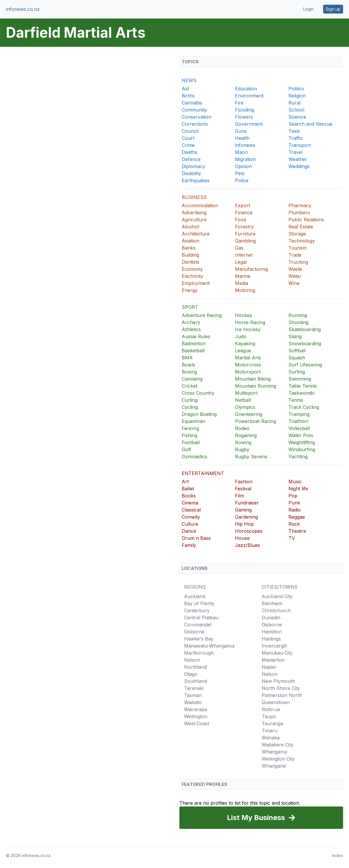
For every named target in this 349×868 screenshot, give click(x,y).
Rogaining (246, 435)
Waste (295, 269)
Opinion (243, 166)
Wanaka (271, 738)
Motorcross (248, 365)
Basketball (193, 351)
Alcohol (190, 227)
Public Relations (306, 220)
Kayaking (245, 343)
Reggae (297, 517)
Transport (300, 145)
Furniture (245, 234)
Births (188, 96)
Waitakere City (278, 745)
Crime (188, 145)
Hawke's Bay (199, 639)
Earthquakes (196, 180)
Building (190, 255)
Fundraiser (247, 503)
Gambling (245, 241)
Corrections (195, 124)
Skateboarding (305, 329)
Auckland (195, 596)
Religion (297, 96)
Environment (249, 96)
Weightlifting (302, 442)
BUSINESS (194, 197)
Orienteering (249, 414)
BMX (187, 358)
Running (298, 315)
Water (295, 276)
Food (241, 220)
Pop (293, 496)
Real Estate (301, 227)
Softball (297, 351)
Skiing (295, 336)
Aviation (191, 241)
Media (242, 283)
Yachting (298, 457)
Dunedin (271, 618)
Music (295, 482)
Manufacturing (251, 269)
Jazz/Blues (247, 545)
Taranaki (194, 688)
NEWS (189, 80)
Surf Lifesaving (305, 365)
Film (239, 496)
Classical (191, 510)
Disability (191, 173)
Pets (240, 173)
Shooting (298, 322)
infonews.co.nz (23, 9)
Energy (190, 290)
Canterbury (197, 610)
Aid (185, 89)
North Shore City (281, 688)
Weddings (299, 166)
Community (194, 110)
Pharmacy (300, 205)
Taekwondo (302, 393)
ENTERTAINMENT (203, 473)
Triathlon (298, 421)
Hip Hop (244, 524)
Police (242, 180)
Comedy (191, 517)
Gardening (246, 517)
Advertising (194, 213)
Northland (195, 667)
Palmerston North (282, 695)
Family (189, 545)
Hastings (271, 639)
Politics (296, 89)
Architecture (196, 234)
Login (308, 9)
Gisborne (194, 632)
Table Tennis (303, 386)
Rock (294, 524)
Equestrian (193, 421)
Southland (196, 681)
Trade (295, 255)
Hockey (244, 315)
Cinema (190, 503)
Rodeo (242, 428)
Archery (191, 322)
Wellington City (278, 759)
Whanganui (274, 752)
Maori (241, 152)
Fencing (190, 428)
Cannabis (192, 103)
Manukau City (277, 653)
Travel (295, 152)
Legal (241, 262)
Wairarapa (196, 709)
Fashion (244, 482)
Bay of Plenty (199, 603)
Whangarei (274, 766)
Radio (295, 510)
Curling (190, 400)
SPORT (190, 307)
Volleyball (299, 428)
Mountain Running (256, 386)
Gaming (243, 510)
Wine (294, 283)
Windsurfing (302, 449)
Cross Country (198, 393)
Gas (239, 248)
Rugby (242, 449)
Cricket (189, 386)
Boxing (189, 372)
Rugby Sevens (251, 457)
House (242, 538)
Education (246, 89)
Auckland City (277, 596)
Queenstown (276, 702)
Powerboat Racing (256, 421)
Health (242, 138)
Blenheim (272, 603)
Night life (298, 489)
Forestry (244, 227)
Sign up (333, 9)
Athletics (191, 329)
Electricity (192, 276)
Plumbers (299, 213)
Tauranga (272, 723)
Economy (192, 269)
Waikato (193, 702)
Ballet (188, 489)
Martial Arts (248, 358)
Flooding (244, 110)
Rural (294, 103)
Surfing (297, 372)
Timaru (270, 731)
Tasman (193, 695)
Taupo (269, 716)
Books (189, 496)
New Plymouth (278, 681)
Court (188, 138)
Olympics (245, 407)
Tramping (299, 414)
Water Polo (301, 435)
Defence (191, 159)
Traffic (296, 138)
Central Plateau (201, 618)
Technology (302, 241)
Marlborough (199, 653)
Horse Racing (250, 322)
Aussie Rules (196, 336)
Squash (297, 358)
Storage (297, 234)
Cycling (190, 407)
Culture (190, 524)
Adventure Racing (202, 315)
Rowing (243, 442)
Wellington (196, 716)
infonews (245, 145)
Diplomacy (193, 166)
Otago (191, 674)
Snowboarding (305, 343)
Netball (243, 400)
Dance (189, 531)
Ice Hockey (248, 329)
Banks (189, 248)
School (296, 110)
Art (185, 482)
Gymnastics (194, 457)
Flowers (244, 117)
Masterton (273, 660)
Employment (196, 283)
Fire (239, 103)
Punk (294, 503)
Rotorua (271, 709)
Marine (243, 276)
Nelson (192, 660)
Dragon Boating (199, 414)
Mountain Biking (253, 379)
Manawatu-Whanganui (209, 646)
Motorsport (248, 372)
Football (191, 442)
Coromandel (198, 625)
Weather (298, 159)
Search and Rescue (310, 124)
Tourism (298, 248)
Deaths (189, 152)
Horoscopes (249, 531)
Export (242, 205)
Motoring (245, 290)
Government (249, 124)
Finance (244, 213)
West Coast (197, 723)
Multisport (246, 393)
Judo (241, 336)
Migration (245, 159)
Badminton (194, 343)
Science (297, 117)
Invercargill (274, 646)
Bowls (188, 365)
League (243, 351)
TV (292, 538)
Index (338, 855)
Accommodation (200, 205)
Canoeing (192, 379)
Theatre (297, 531)
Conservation (197, 117)
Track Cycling (304, 407)
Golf (186, 449)
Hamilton (272, 632)
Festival (243, 489)
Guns (241, 131)
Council (190, 131)
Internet (244, 255)
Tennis (296, 400)
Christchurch (276, 610)
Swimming (300, 379)
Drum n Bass (196, 538)
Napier (269, 667)
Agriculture (194, 220)
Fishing (189, 435)
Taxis (294, 131)
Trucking (298, 262)
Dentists (191, 262)
